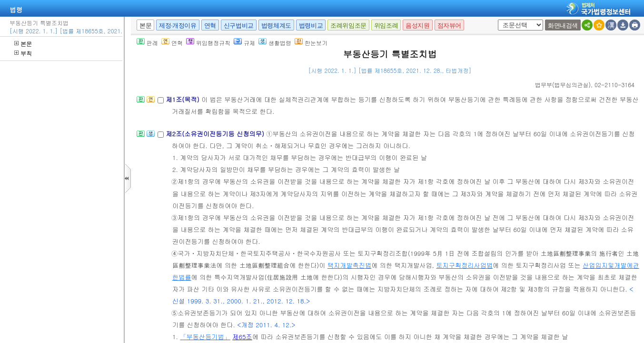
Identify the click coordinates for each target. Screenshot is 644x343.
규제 (244, 43)
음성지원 (417, 25)
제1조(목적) (183, 99)
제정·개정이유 (178, 25)
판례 (147, 43)
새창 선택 (496, 20)
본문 (23, 44)
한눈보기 (311, 43)
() (563, 85)
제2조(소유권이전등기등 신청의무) (216, 134)
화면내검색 (563, 25)
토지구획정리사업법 (464, 265)
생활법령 (275, 43)
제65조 (242, 337)
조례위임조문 (348, 25)
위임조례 (386, 25)
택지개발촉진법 (349, 265)
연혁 (210, 25)
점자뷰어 (449, 25)
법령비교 (311, 25)
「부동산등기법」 (205, 337)
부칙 (23, 53)
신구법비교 (239, 25)
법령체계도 (276, 25)
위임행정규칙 (208, 43)
